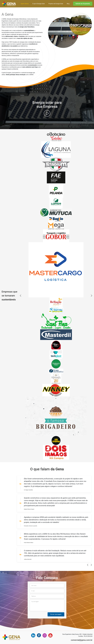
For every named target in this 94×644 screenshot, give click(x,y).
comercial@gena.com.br (82, 640)
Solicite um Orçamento (83, 4)
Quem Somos (25, 4)
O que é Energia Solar (39, 4)
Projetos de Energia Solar (56, 4)
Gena (9, 4)
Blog (68, 4)
